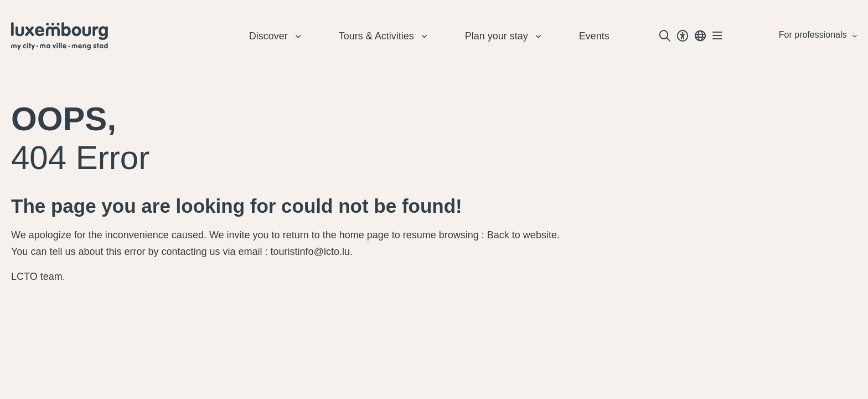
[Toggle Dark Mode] (683, 36)
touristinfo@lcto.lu (310, 252)
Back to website (522, 235)
